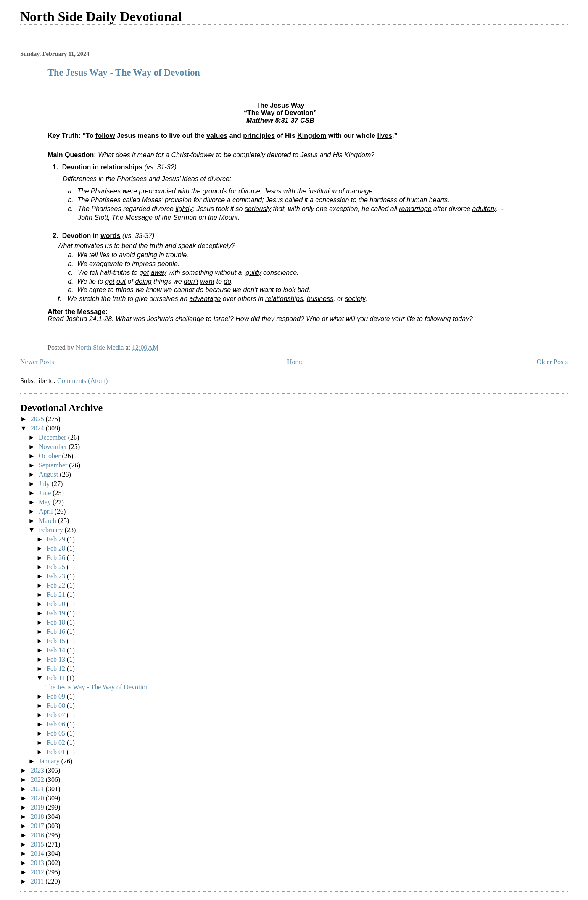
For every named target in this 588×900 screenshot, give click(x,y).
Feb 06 (57, 724)
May (46, 502)
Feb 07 (57, 715)
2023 (38, 770)
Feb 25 (57, 567)
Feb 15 (57, 641)
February (52, 530)
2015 (38, 844)
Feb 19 (57, 613)
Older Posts (552, 362)
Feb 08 (57, 706)
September (54, 465)
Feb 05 (57, 733)
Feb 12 (57, 669)
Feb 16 (57, 632)
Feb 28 (57, 548)
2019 (38, 807)
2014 (38, 854)
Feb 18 (57, 622)
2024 (38, 428)
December (53, 437)
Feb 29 (57, 539)
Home (295, 362)
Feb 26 (57, 558)
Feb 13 (57, 659)
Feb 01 (57, 752)
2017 (38, 826)
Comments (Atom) (82, 381)
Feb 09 (57, 696)
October (50, 456)
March (48, 521)
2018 (38, 817)
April (47, 511)
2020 (38, 798)
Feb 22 (57, 585)
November (54, 447)
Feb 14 (57, 650)
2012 (38, 872)
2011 (38, 881)
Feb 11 (57, 678)
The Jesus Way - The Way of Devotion (124, 73)
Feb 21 (57, 595)
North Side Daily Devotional (101, 16)
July (45, 484)
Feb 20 (57, 604)
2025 (38, 419)
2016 (38, 835)
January (50, 761)
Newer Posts (37, 362)
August (49, 474)
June (46, 493)
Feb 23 (57, 576)
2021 (38, 789)
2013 (38, 863)
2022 (38, 780)
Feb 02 (57, 743)
